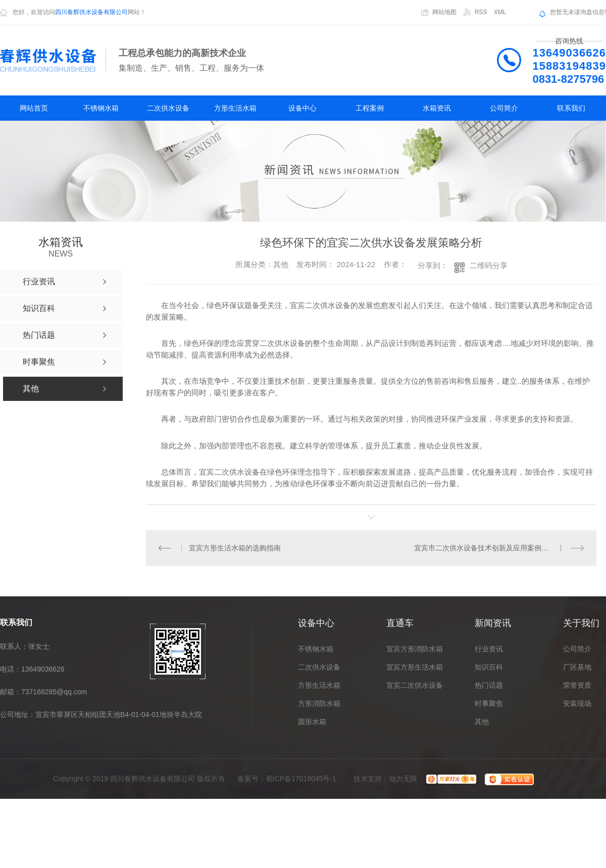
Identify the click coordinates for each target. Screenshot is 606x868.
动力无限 (403, 779)
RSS (481, 12)
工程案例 (370, 108)
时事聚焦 (489, 703)
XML (500, 12)
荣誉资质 (577, 685)
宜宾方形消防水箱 (415, 649)
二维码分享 (489, 265)
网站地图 (444, 12)
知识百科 (489, 667)
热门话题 (489, 685)
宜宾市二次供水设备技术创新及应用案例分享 (485, 548)
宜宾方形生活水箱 (415, 667)
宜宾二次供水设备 (415, 685)
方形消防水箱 (319, 703)
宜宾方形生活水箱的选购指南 (235, 548)
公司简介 (504, 108)
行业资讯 (489, 649)
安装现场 (577, 703)
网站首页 (34, 108)
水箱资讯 (437, 108)
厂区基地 (577, 667)
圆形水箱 (312, 722)
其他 (482, 722)
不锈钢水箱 (101, 108)
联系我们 (571, 108)
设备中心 (302, 108)
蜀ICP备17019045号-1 (301, 779)
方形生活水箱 (235, 108)
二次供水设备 (168, 108)
